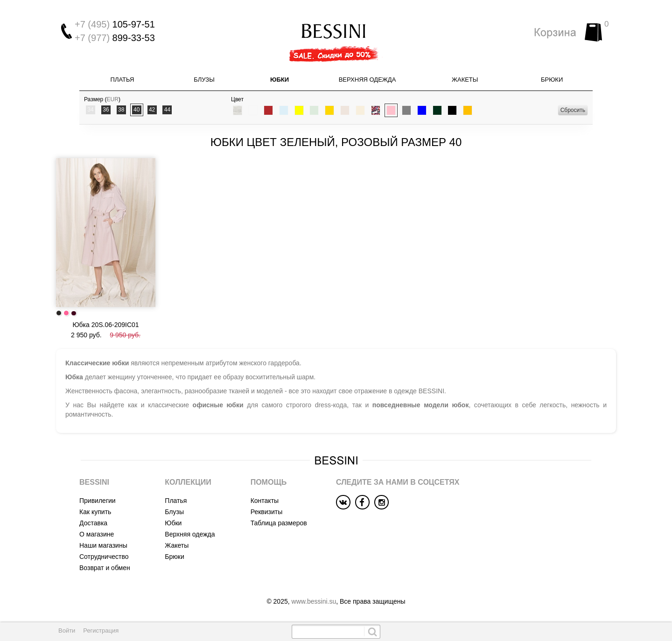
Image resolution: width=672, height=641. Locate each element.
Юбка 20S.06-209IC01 (105, 325)
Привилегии (98, 501)
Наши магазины (103, 545)
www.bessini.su (314, 601)
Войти (67, 631)
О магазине (97, 534)
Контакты (265, 501)
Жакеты (465, 80)
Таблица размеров (279, 523)
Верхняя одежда (367, 80)
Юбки (280, 80)
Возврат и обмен (105, 568)
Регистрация (101, 631)
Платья (122, 80)
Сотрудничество (104, 557)
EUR (113, 99)
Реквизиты (267, 512)
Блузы (204, 80)
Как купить (95, 512)
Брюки (552, 80)
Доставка (93, 523)
